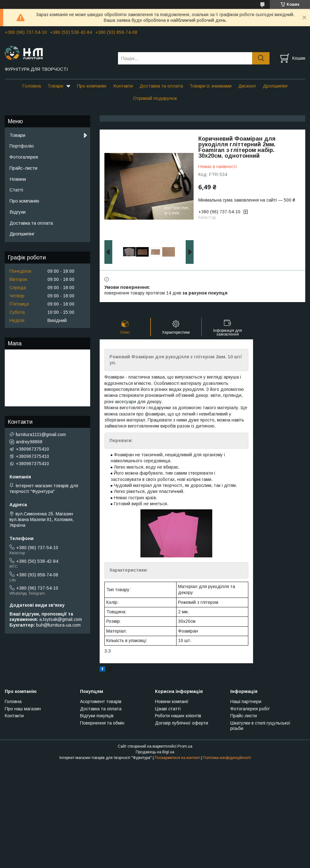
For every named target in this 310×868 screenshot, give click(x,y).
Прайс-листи (23, 168)
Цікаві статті (168, 709)
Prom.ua (185, 746)
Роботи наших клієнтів (178, 716)
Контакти (123, 86)
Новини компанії (172, 701)
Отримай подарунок (155, 98)
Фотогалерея (24, 157)
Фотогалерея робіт (250, 709)
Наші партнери (246, 701)
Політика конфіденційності (227, 758)
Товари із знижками (211, 86)
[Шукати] (261, 58)
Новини (18, 179)
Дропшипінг (275, 86)
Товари (55, 86)
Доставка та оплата (161, 86)
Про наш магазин (23, 709)
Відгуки (18, 212)
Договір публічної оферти (182, 723)
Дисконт (247, 86)
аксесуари (125, 402)
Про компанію (92, 86)
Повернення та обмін (102, 723)
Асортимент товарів (101, 701)
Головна (31, 86)
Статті (16, 190)
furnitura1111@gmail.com (41, 434)
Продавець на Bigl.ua (155, 752)
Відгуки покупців (97, 716)
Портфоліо (22, 146)
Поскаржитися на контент (177, 758)
